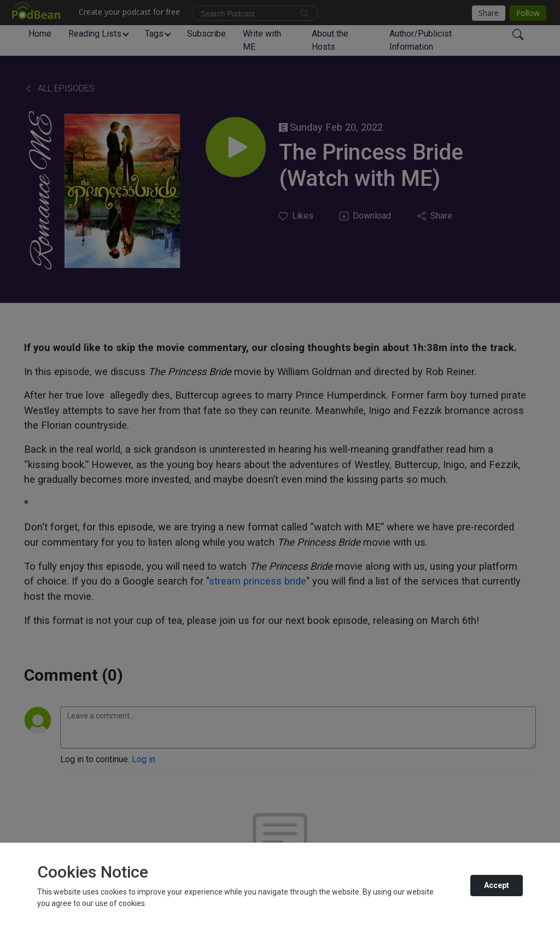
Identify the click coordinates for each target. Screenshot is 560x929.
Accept (497, 885)
